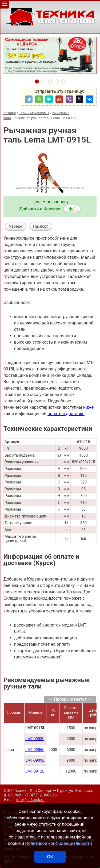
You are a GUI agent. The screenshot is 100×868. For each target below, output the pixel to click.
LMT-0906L (35, 750)
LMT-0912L (35, 771)
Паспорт (41, 226)
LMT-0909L (35, 760)
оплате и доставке (66, 414)
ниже (88, 407)
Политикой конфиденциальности (59, 843)
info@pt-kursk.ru (30, 800)
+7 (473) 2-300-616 (41, 795)
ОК (50, 857)
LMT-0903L (35, 739)
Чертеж (15, 226)
